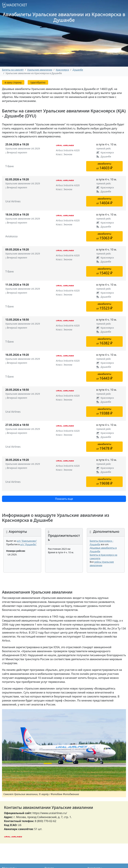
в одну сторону (13, 82)
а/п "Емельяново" (27, 541)
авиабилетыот (104, 166)
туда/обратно (38, 82)
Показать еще (64, 499)
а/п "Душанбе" (28, 544)
